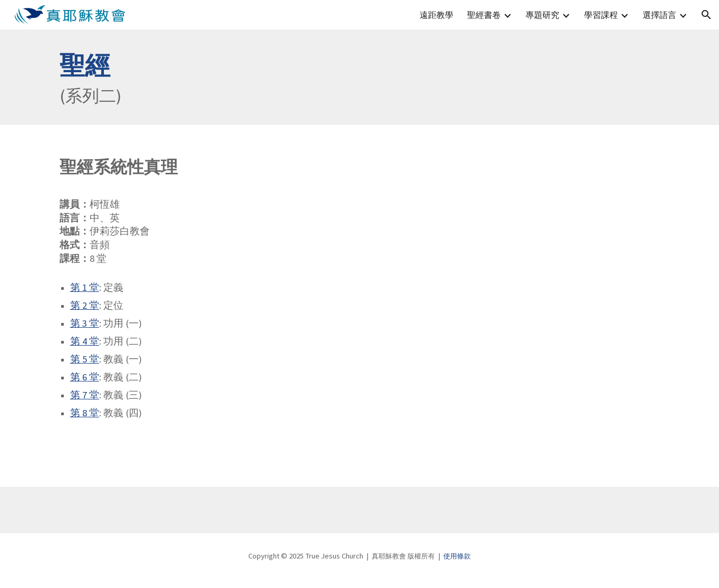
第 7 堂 (85, 395)
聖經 (85, 65)
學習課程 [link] (601, 15)
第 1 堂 (85, 287)
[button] (706, 15)
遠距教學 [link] (436, 15)
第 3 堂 (85, 323)
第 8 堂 (85, 413)
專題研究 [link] (542, 15)
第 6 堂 (85, 377)
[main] (359, 77)
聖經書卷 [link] (484, 15)
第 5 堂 (85, 359)
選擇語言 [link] (659, 15)
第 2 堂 (85, 305)
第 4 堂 (85, 341)
